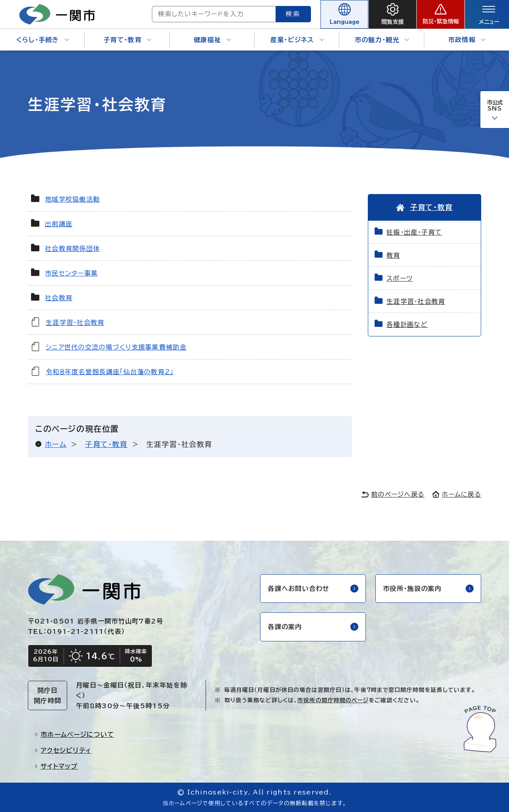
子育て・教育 (127, 40)
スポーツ (400, 278)
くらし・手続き (43, 40)
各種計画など (407, 324)
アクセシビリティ (63, 750)
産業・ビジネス (297, 40)
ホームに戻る (457, 494)
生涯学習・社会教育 (75, 322)
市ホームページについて (74, 734)
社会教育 (59, 298)
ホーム (56, 444)
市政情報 (467, 40)
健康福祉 (212, 40)
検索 (293, 14)
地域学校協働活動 (72, 199)
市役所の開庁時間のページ (333, 700)
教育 (393, 255)
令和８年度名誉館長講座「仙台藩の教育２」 (110, 372)
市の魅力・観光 (382, 40)
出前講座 (59, 224)
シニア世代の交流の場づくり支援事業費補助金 (116, 347)
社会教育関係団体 (72, 249)
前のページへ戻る (393, 494)
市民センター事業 (71, 273)
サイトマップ (56, 766)
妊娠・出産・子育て (414, 232)
